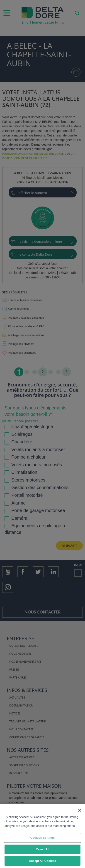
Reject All (42, 849)
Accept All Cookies (43, 861)
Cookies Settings (43, 838)
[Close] (80, 810)
